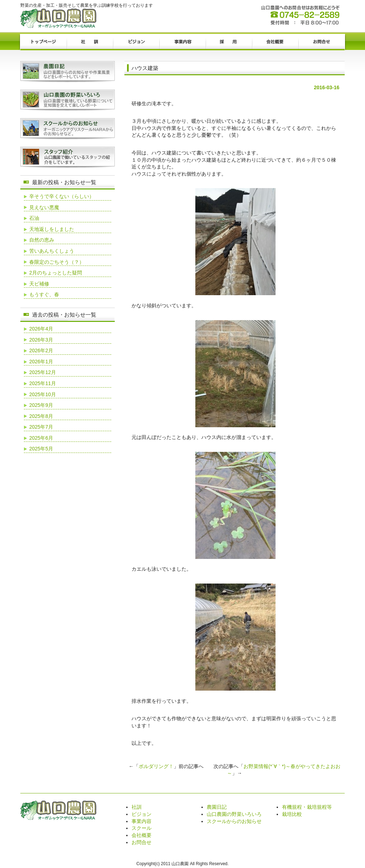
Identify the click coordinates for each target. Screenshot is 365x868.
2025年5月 (41, 449)
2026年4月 (41, 329)
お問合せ (322, 42)
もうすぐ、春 (44, 294)
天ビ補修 (39, 284)
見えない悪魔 (44, 207)
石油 (34, 218)
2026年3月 (41, 340)
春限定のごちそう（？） (57, 262)
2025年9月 (41, 405)
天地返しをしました (52, 229)
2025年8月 (41, 416)
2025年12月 (43, 372)
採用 (229, 42)
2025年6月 (41, 438)
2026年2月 (41, 350)
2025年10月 (43, 394)
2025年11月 (43, 383)
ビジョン (136, 42)
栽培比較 (292, 814)
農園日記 (217, 807)
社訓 (90, 42)
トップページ (43, 42)
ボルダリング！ (156, 766)
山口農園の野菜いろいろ (234, 814)
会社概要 (275, 42)
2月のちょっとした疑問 (56, 273)
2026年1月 (41, 362)
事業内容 (182, 42)
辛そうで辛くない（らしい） (62, 196)
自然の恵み (42, 240)
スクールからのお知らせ (234, 821)
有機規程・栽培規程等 (307, 807)
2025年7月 (41, 427)
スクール (142, 828)
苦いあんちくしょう (52, 251)
